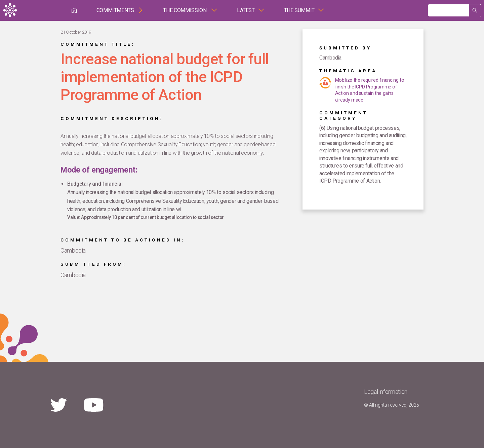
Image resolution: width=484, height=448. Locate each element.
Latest (246, 10)
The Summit (299, 10)
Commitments (115, 10)
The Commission (185, 10)
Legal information (386, 392)
